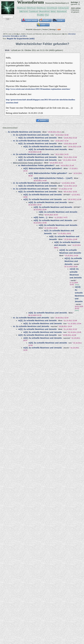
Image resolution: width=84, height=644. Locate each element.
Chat (47, 15)
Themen (45, 30)
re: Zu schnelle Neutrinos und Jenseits (31, 135)
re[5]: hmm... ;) (40, 217)
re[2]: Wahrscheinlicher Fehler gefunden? (43, 168)
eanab (76, 264)
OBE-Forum (24, 11)
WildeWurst (55, 183)
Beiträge (53, 30)
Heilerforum (31, 8)
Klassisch (37, 30)
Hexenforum (41, 8)
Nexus (53, 11)
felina (71, 202)
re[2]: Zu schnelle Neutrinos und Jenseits (37, 138)
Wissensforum (44, 11)
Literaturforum (64, 8)
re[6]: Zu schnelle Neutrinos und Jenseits (58, 212)
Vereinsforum (62, 11)
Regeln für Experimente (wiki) (21, 39)
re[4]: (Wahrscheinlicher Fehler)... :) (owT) (53, 178)
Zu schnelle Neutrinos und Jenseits (24, 132)
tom (52, 135)
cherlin (66, 348)
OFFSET (54, 189)
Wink (7, 50)
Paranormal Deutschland (56, 3)
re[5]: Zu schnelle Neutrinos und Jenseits (53, 207)
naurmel (54, 326)
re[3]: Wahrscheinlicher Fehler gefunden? (48, 173)
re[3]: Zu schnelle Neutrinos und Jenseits (42, 146)
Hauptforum (21, 8)
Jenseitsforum (52, 8)
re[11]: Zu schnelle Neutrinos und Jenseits (73, 261)
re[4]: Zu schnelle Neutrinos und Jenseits (48, 149)
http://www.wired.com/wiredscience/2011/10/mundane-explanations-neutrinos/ (38, 89)
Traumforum (34, 11)
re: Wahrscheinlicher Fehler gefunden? (36, 165)
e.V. (68, 3)
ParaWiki (41, 15)
